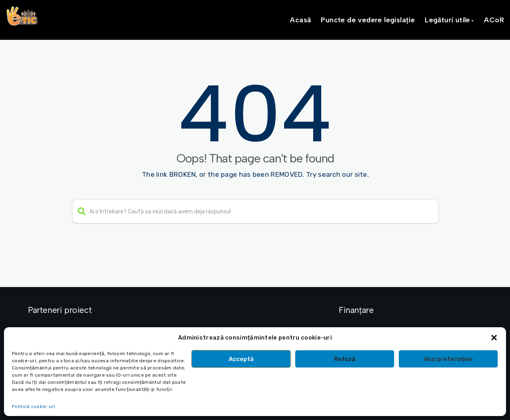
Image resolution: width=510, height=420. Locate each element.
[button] (494, 338)
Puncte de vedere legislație (368, 20)
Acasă (300, 20)
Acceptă (241, 359)
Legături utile (447, 20)
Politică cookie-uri (34, 406)
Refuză (345, 359)
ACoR (494, 20)
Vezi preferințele (448, 359)
